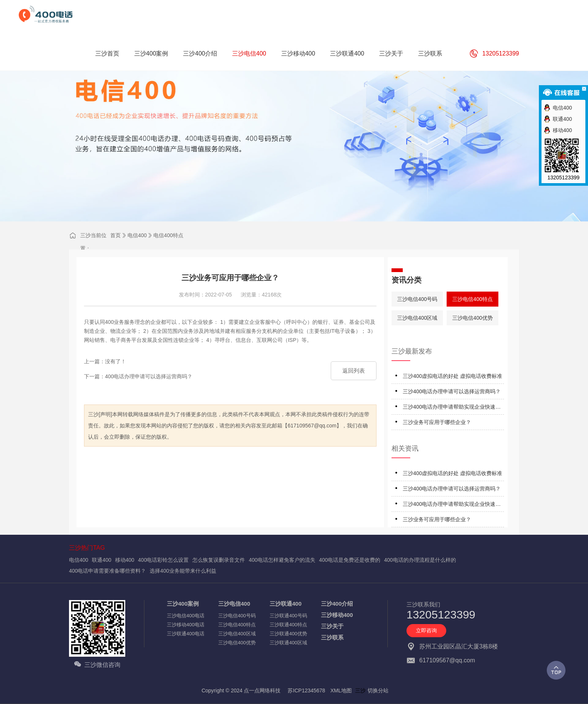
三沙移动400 (337, 615)
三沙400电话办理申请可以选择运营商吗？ (452, 391)
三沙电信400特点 (472, 299)
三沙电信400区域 (417, 318)
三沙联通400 (286, 604)
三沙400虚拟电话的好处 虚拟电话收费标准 (452, 376)
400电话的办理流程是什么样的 (420, 560)
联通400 (101, 560)
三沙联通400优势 (288, 634)
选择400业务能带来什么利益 (183, 571)
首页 (115, 235)
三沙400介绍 (337, 604)
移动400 (125, 560)
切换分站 (378, 690)
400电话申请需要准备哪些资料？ (107, 571)
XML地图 (341, 690)
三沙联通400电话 (186, 634)
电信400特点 (168, 235)
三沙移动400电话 (186, 625)
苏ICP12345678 (306, 690)
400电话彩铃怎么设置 (163, 560)
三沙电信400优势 (472, 318)
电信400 (137, 235)
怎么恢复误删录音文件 (219, 560)
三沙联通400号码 (288, 616)
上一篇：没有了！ (105, 361)
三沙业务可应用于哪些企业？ (437, 422)
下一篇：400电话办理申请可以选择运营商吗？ (138, 376)
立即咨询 (426, 630)
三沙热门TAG (87, 548)
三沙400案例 (183, 604)
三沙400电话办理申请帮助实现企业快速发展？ (452, 408)
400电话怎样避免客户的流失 (282, 560)
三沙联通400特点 (288, 625)
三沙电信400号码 (417, 299)
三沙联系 (332, 637)
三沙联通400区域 (288, 643)
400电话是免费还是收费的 (350, 560)
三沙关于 (332, 626)
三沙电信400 (234, 604)
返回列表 (354, 371)
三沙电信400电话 (186, 616)
